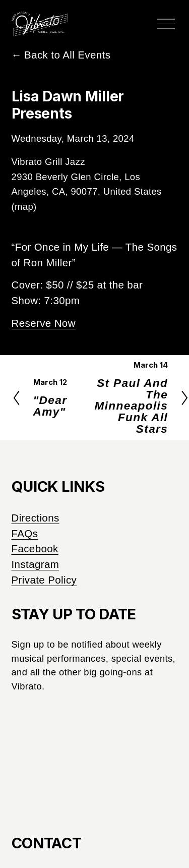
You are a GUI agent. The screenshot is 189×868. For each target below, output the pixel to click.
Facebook (35, 548)
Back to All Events (67, 55)
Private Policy (44, 580)
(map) (24, 207)
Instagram (36, 564)
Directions (36, 518)
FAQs (25, 533)
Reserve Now (44, 323)
